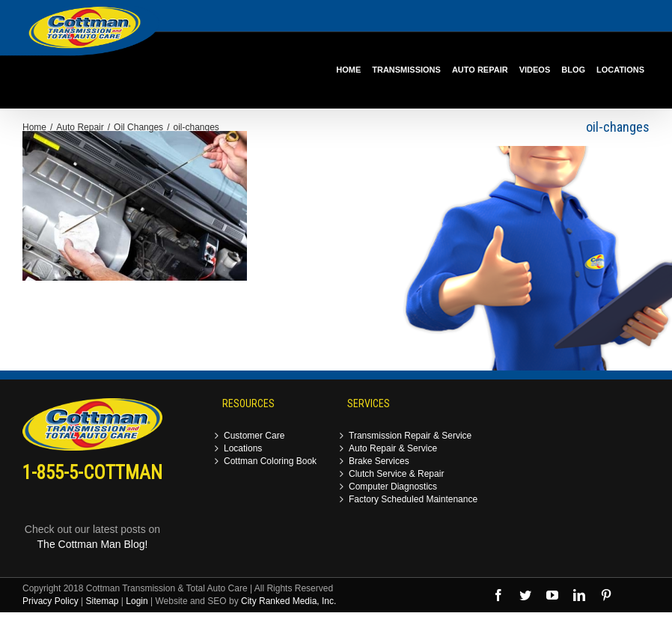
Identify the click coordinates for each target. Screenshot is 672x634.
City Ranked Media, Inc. (288, 601)
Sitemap (102, 601)
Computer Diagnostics (393, 487)
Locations (243, 449)
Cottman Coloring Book (270, 461)
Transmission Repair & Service (410, 436)
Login (137, 601)
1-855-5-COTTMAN (92, 473)
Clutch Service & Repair (396, 474)
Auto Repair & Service (393, 449)
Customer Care (254, 436)
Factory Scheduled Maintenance (413, 500)
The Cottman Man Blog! (93, 544)
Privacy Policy (51, 601)
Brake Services (379, 461)
